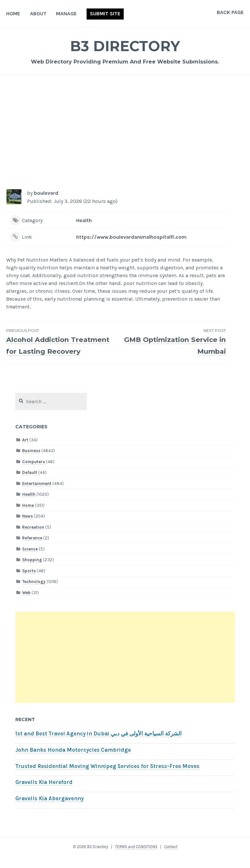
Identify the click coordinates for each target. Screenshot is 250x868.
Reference (32, 550)
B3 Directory (125, 45)
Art (25, 452)
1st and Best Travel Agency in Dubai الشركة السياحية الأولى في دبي (98, 745)
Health (84, 220)
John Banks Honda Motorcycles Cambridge (73, 762)
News (28, 528)
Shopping (32, 571)
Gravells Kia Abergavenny (49, 810)
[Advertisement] (125, 132)
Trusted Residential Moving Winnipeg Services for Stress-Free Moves (107, 778)
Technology (34, 593)
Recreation (33, 539)
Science (30, 561)
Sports (29, 583)
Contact (171, 858)
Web (26, 604)
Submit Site (105, 14)
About (38, 14)
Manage (66, 14)
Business (31, 462)
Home (13, 14)
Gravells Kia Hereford (44, 794)
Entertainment (37, 495)
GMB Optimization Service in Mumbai (171, 342)
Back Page (230, 12)
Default (30, 484)
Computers (34, 473)
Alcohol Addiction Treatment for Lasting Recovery (61, 348)
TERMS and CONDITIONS (136, 858)
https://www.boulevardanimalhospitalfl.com (131, 237)
